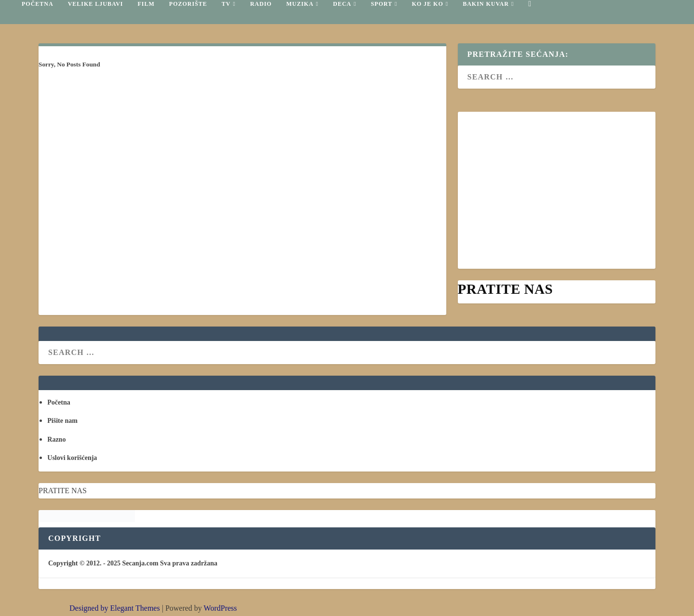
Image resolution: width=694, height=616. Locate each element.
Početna (38, 4)
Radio (261, 4)
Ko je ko (427, 4)
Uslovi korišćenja (72, 458)
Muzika (300, 4)
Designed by (90, 608)
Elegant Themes (135, 608)
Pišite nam (62, 421)
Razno (56, 439)
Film (146, 4)
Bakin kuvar (486, 4)
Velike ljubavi (96, 4)
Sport (381, 4)
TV (226, 4)
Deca (342, 4)
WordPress (220, 608)
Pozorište (188, 4)
